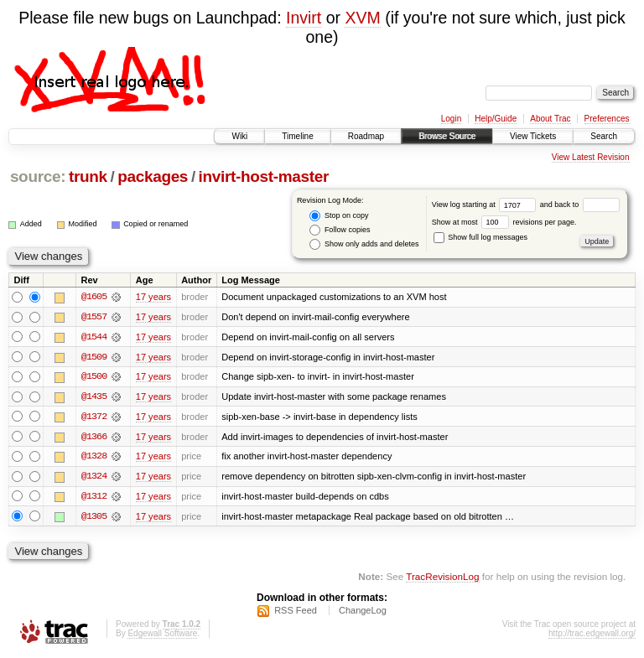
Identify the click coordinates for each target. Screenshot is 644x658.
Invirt (304, 18)
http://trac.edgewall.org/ (592, 636)
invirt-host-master (264, 176)
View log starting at (486, 205)
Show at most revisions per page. (504, 222)
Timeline (297, 136)
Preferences (607, 119)
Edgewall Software (162, 636)
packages (153, 176)
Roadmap (366, 136)
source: (38, 176)
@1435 (94, 397)
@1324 (94, 478)
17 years (153, 297)
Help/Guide (496, 119)
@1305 (94, 518)
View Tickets (533, 136)
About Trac (550, 119)
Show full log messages (480, 237)
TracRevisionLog (442, 579)
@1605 (94, 297)
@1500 (94, 377)
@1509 (94, 357)
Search (604, 136)
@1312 (94, 498)
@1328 (94, 458)
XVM (362, 18)
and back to (580, 205)
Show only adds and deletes (364, 244)
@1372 (94, 417)
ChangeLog (363, 613)
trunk (88, 176)
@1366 (94, 438)
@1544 (94, 337)
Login (451, 119)
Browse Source (447, 136)
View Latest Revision (591, 157)
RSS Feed (296, 613)
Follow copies (340, 230)
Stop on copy (339, 216)
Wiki (239, 136)
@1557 (94, 317)
